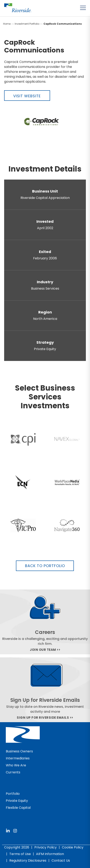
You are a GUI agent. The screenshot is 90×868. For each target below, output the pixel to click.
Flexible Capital (18, 808)
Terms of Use (20, 854)
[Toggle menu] (83, 8)
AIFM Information (50, 854)
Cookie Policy (73, 847)
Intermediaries (18, 758)
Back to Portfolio (45, 566)
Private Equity (17, 801)
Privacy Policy (46, 847)
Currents (13, 772)
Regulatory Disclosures (28, 860)
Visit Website (27, 96)
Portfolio (13, 794)
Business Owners (19, 751)
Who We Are (16, 765)
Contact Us (61, 860)
